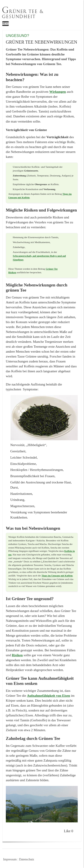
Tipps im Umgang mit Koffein (57, 576)
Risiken (17, 655)
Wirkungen (58, 92)
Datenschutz (27, 859)
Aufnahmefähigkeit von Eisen (48, 695)
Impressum (10, 859)
